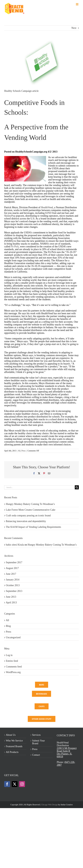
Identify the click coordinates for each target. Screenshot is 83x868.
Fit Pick (15, 247)
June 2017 (11, 574)
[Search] (77, 487)
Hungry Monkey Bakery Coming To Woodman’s (30, 504)
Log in (9, 655)
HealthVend (47, 207)
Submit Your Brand (38, 742)
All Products (12, 752)
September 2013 (14, 591)
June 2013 (11, 597)
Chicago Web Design (49, 805)
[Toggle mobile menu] (77, 4)
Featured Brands (14, 746)
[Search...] (39, 487)
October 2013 (13, 585)
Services (36, 735)
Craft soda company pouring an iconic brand (28, 515)
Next (74, 28)
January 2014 (13, 580)
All (19, 451)
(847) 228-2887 (66, 764)
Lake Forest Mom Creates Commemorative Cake (31, 510)
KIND (49, 213)
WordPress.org (13, 672)
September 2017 (14, 562)
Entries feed (12, 661)
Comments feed (14, 667)
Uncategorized (13, 637)
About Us (11, 735)
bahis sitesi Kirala (15, 545)
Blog (8, 626)
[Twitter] (15, 784)
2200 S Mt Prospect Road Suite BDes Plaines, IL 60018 (67, 752)
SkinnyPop (10, 216)
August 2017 (12, 568)
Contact (36, 755)
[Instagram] (22, 784)
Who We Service (14, 741)
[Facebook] (7, 784)
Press (24, 451)
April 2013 (11, 603)
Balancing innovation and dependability (26, 521)
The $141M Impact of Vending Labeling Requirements (33, 527)
